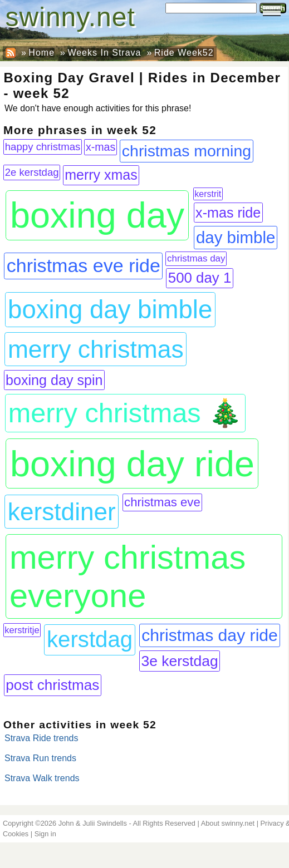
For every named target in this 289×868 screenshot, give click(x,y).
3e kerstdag (179, 661)
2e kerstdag (32, 172)
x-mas (101, 147)
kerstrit (208, 194)
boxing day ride (132, 464)
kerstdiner (62, 512)
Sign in (45, 834)
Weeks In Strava (104, 53)
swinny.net (70, 17)
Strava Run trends (40, 758)
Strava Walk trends (42, 778)
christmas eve (162, 502)
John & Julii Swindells (93, 823)
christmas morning (187, 151)
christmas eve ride (84, 265)
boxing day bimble (110, 310)
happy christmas (43, 147)
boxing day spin (54, 380)
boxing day (97, 215)
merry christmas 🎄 (125, 413)
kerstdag (90, 640)
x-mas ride (228, 213)
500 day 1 (200, 278)
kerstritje (22, 630)
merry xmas (101, 175)
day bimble (236, 237)
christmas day (196, 258)
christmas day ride (210, 635)
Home (41, 53)
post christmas (52, 685)
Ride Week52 (184, 53)
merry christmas (96, 349)
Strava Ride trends (41, 738)
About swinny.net (228, 823)
